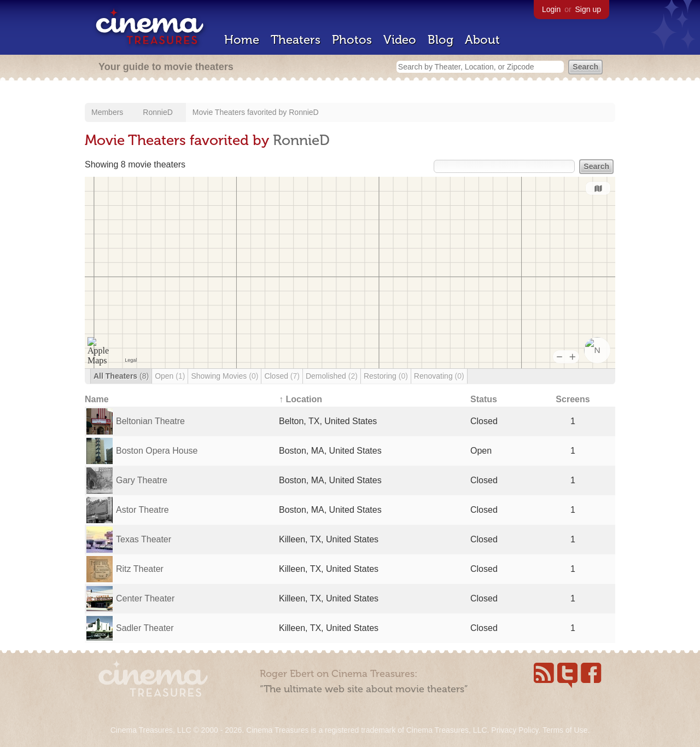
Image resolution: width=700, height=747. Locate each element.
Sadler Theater (145, 628)
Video (400, 40)
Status (484, 399)
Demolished (332, 376)
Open (170, 376)
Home (242, 40)
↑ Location (301, 399)
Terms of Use (565, 730)
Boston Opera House (157, 451)
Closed (282, 376)
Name (97, 399)
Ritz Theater (140, 569)
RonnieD (157, 112)
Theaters (296, 40)
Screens (573, 399)
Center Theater (145, 598)
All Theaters (121, 376)
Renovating (439, 376)
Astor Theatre (142, 510)
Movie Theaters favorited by (241, 112)
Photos (352, 40)
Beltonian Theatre (150, 421)
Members (107, 112)
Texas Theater (144, 539)
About (482, 40)
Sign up (588, 9)
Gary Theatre (142, 480)
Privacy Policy (515, 730)
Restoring (386, 376)
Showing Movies (224, 376)
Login (551, 9)
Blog (441, 40)
